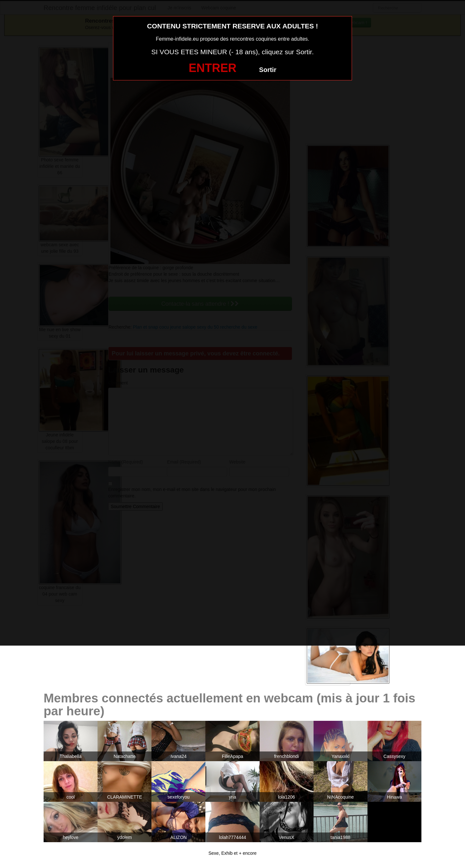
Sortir (268, 70)
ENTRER (212, 68)
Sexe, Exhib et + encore (232, 853)
